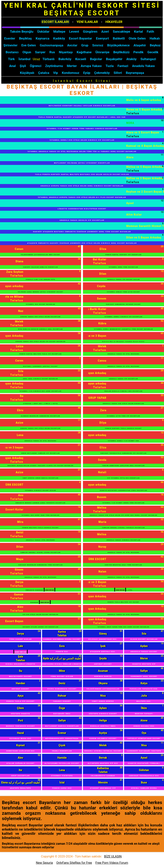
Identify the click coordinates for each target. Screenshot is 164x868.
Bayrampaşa (135, 73)
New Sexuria (44, 863)
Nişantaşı (66, 52)
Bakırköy (65, 59)
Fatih (150, 31)
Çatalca (44, 73)
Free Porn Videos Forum (112, 863)
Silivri (118, 73)
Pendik (138, 52)
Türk (11, 59)
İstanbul (24, 59)
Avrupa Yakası (91, 66)
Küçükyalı (27, 73)
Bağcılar (96, 59)
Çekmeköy (102, 73)
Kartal (138, 31)
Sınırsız (98, 45)
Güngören (90, 31)
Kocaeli (81, 59)
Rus (52, 52)
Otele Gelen (137, 38)
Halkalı (155, 38)
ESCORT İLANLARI (55, 22)
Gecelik (153, 52)
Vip (56, 73)
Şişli (23, 66)
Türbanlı (49, 59)
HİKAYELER (114, 22)
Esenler (10, 38)
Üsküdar (43, 31)
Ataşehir (140, 45)
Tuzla (110, 66)
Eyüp (87, 73)
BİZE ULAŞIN (113, 856)
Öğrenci (36, 66)
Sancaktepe (121, 31)
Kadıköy (59, 38)
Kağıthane (84, 52)
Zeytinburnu (54, 66)
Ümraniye (102, 52)
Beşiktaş (26, 38)
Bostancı (12, 52)
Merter (72, 66)
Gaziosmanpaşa (52, 45)
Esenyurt (102, 38)
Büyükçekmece (119, 45)
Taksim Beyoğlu (22, 31)
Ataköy (132, 59)
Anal (13, 66)
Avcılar (72, 45)
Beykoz (155, 45)
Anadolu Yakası (143, 66)
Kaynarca (42, 38)
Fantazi (123, 66)
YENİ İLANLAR (87, 22)
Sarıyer (40, 52)
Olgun (27, 52)
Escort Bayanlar (80, 38)
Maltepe (59, 31)
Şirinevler (10, 45)
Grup (85, 45)
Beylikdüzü (121, 52)
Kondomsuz (71, 73)
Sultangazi (148, 59)
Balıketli (119, 38)
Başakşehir (114, 59)
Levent (74, 31)
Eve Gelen (29, 45)
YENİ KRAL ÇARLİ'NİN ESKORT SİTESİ (82, 9)
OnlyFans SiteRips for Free (74, 863)
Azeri (105, 31)
